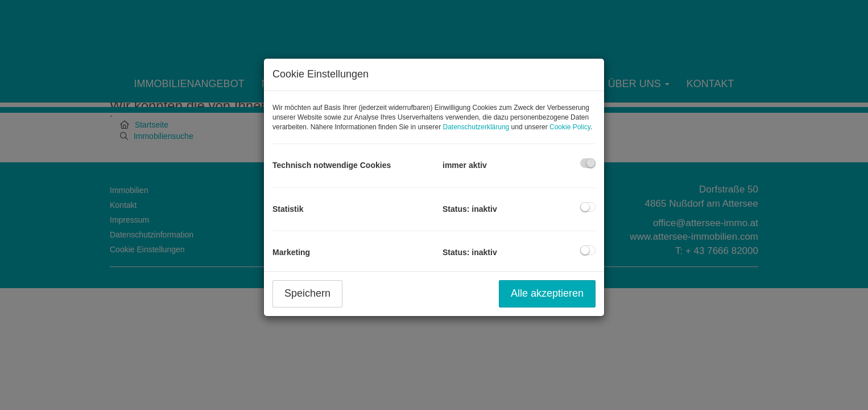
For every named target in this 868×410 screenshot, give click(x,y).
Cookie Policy (570, 127)
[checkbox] (588, 163)
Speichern (307, 293)
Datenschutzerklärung (476, 127)
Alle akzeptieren (547, 293)
